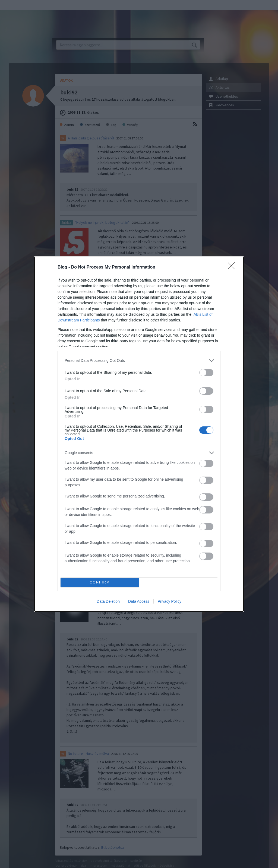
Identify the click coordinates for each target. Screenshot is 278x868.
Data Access (139, 601)
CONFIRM (100, 582)
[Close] (233, 267)
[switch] (206, 373)
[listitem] (139, 361)
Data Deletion (108, 601)
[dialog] (139, 434)
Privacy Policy (170, 601)
